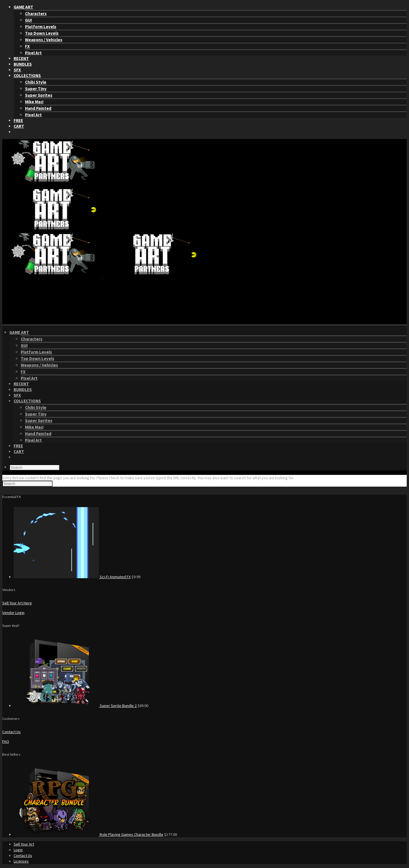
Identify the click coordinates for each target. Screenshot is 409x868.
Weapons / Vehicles (44, 40)
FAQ (6, 741)
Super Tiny (36, 89)
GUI (28, 20)
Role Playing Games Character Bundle (132, 834)
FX (27, 46)
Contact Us (12, 732)
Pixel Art (33, 53)
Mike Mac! (34, 102)
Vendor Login (13, 613)
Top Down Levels (42, 33)
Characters (36, 14)
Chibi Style (36, 82)
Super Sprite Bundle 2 (118, 706)
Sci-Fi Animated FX (115, 577)
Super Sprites (39, 95)
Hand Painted (38, 108)
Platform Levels (41, 27)
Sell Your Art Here (17, 603)
